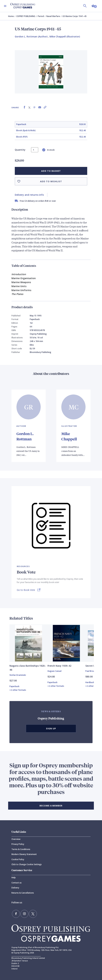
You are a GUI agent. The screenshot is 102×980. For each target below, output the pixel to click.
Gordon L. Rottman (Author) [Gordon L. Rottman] (31, 36)
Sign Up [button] (51, 728)
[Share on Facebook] (24, 107)
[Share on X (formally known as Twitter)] (29, 107)
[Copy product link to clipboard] (45, 107)
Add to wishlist (51, 181)
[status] (35, 150)
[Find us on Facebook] (16, 914)
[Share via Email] (40, 107)
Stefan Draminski (18, 675)
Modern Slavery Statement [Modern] (24, 854)
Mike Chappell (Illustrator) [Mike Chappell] (65, 36)
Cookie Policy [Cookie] (18, 859)
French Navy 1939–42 (59, 666)
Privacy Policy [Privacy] (18, 844)
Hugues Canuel (54, 671)
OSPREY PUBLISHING (26, 16)
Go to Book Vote (26, 590)
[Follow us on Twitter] (33, 914)
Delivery (15, 888)
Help (14, 878)
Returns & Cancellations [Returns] (23, 893)
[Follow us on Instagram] (24, 914)
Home (11, 16)
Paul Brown (91, 671)
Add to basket (51, 171)
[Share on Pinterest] (34, 107)
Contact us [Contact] (17, 883)
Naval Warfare (53, 16)
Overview (16, 839)
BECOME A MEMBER (51, 806)
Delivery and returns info (29, 195)
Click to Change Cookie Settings (27, 864)
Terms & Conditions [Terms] (21, 849)
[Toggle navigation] (5, 6)
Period (41, 16)
